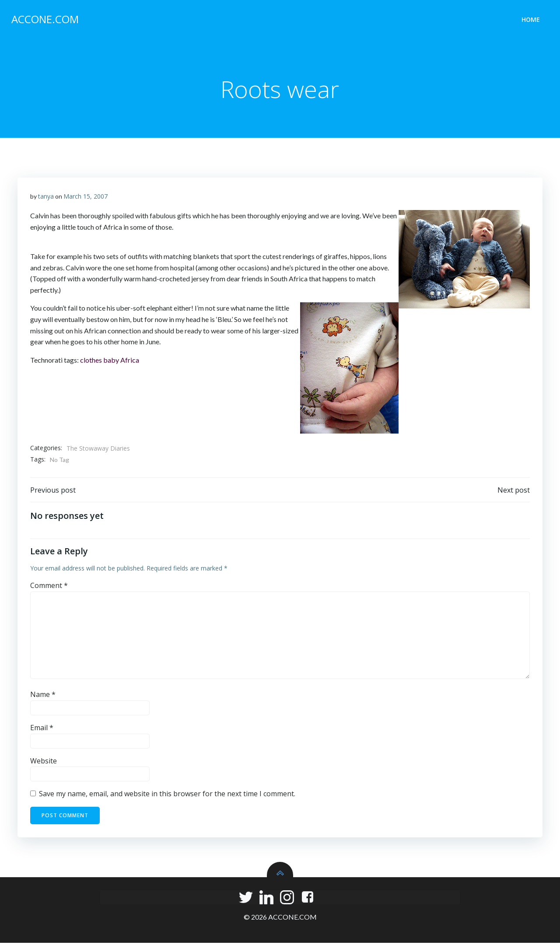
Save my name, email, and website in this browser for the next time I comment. (167, 796)
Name (43, 697)
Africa (130, 361)
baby (111, 361)
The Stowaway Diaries (98, 450)
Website (44, 763)
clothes (91, 361)
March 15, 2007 (86, 198)
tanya (46, 198)
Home (532, 20)
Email (42, 730)
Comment (49, 588)
